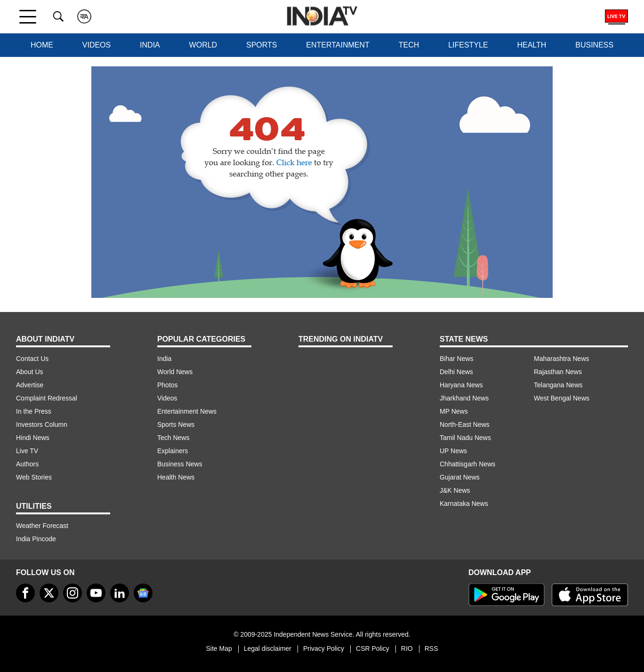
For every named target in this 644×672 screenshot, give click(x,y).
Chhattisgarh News (467, 464)
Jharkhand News (464, 398)
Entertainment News (187, 411)
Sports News (176, 424)
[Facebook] (25, 593)
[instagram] (72, 593)
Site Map (219, 648)
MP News (454, 411)
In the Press (34, 411)
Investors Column (42, 424)
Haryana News (461, 385)
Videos (97, 45)
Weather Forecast (42, 526)
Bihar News (457, 359)
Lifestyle (468, 45)
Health (531, 45)
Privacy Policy (324, 648)
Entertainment (338, 45)
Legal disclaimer (268, 648)
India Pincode (36, 539)
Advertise (30, 385)
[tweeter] (49, 593)
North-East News (465, 424)
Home (42, 45)
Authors (27, 464)
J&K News (455, 490)
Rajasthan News (558, 372)
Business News (180, 464)
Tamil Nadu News (465, 438)
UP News (453, 451)
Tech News (173, 438)
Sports (262, 45)
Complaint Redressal (47, 398)
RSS (431, 648)
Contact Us (32, 359)
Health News (176, 477)
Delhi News (456, 372)
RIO (407, 648)
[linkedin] (120, 593)
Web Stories (34, 477)
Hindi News (33, 438)
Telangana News (558, 385)
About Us (30, 372)
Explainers (173, 451)
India (150, 45)
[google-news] (143, 593)
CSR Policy (373, 648)
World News (175, 372)
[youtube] (96, 593)
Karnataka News (464, 504)
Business (594, 45)
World (203, 45)
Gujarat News (460, 477)
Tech (409, 45)
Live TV (27, 451)
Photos (168, 385)
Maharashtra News (562, 359)
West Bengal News (562, 398)
